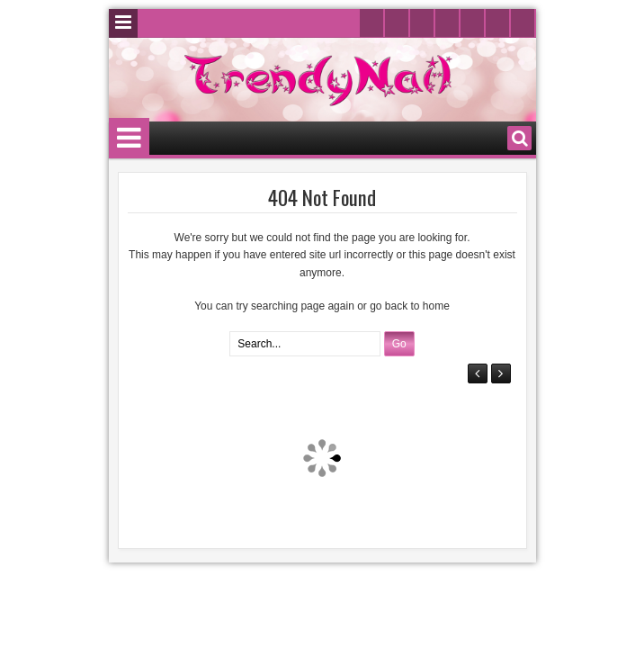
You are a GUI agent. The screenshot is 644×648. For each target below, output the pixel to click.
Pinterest (497, 23)
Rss (523, 23)
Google (472, 23)
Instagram (447, 23)
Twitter (371, 23)
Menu (123, 23)
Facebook (397, 23)
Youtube (422, 23)
